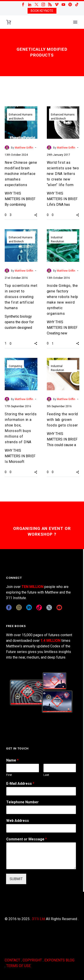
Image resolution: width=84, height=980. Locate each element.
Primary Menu (75, 22)
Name (12, 760)
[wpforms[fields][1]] (41, 791)
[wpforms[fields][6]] (41, 810)
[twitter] (49, 608)
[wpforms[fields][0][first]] (23, 768)
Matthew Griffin (24, 148)
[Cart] (9, 22)
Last (46, 775)
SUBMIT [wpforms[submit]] (16, 879)
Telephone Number (23, 802)
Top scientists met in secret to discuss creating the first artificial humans (21, 297)
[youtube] (59, 608)
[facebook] (9, 608)
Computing (15, 366)
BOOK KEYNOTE (42, 11)
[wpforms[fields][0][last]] (60, 768)
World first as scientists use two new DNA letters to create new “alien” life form (63, 174)
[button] (36, 215)
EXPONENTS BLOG (59, 960)
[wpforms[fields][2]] (41, 856)
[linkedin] (29, 608)
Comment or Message (27, 839)
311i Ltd (39, 919)
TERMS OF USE (18, 966)
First (9, 775)
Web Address (18, 821)
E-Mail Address (20, 784)
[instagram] (19, 608)
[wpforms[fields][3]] (41, 828)
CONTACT (12, 960)
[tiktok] (39, 608)
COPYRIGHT (32, 960)
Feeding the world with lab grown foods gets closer (62, 420)
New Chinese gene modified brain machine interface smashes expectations (21, 174)
